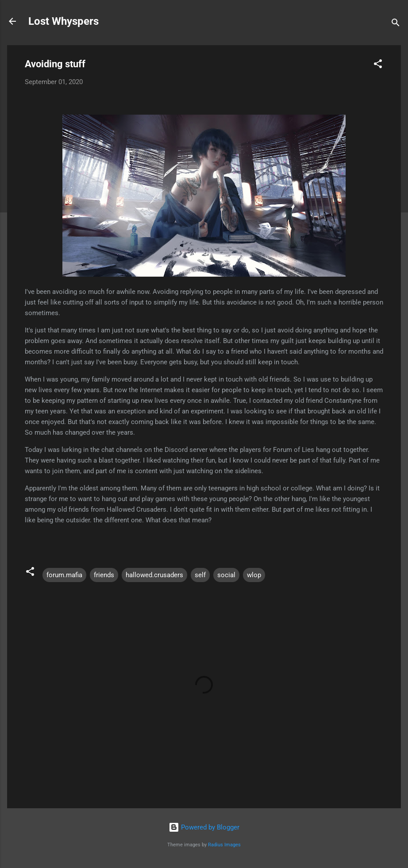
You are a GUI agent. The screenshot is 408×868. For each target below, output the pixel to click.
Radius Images (224, 845)
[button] (378, 65)
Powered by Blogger (204, 827)
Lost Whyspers (64, 21)
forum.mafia (64, 575)
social (226, 575)
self (200, 575)
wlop (254, 575)
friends (104, 575)
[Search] (396, 24)
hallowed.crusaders (154, 575)
